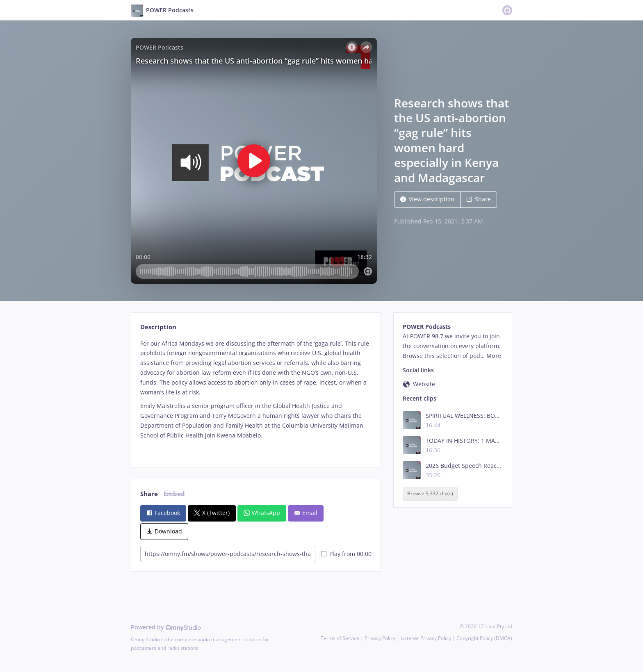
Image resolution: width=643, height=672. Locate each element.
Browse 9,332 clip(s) (430, 493)
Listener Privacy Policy (426, 638)
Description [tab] (158, 327)
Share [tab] (149, 494)
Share (479, 199)
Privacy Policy (380, 638)
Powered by (166, 627)
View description (427, 199)
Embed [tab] (174, 494)
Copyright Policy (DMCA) (484, 638)
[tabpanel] (256, 396)
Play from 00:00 (346, 554)
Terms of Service (340, 638)
